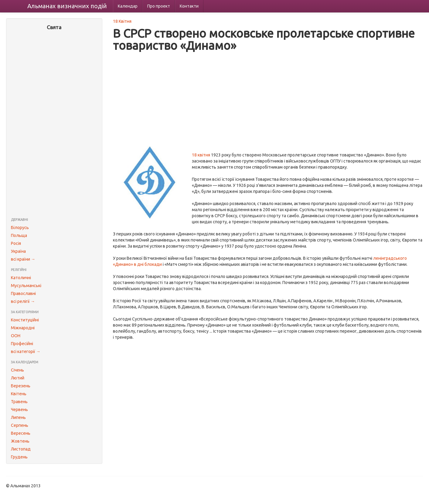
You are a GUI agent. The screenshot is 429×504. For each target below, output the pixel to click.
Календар (128, 6)
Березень (21, 386)
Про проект (159, 6)
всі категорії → (26, 351)
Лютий (18, 378)
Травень (19, 402)
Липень (18, 417)
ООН (16, 336)
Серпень (20, 425)
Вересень (21, 433)
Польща (19, 235)
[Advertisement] (54, 125)
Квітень (19, 394)
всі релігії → (23, 301)
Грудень (19, 457)
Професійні (22, 344)
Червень (19, 410)
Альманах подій (67, 6)
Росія (16, 243)
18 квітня (201, 155)
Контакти (189, 6)
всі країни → (23, 259)
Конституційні (25, 320)
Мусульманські (26, 286)
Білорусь (20, 228)
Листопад (21, 449)
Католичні (21, 278)
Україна (18, 251)
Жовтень (20, 441)
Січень (17, 370)
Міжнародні (23, 328)
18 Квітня (122, 21)
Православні (23, 293)
